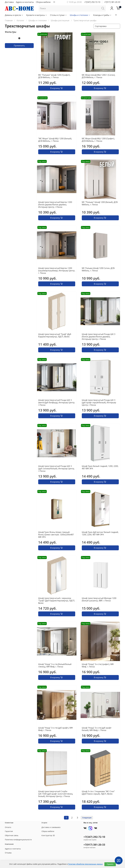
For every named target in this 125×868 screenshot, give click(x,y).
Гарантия (9, 831)
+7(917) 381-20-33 (112, 2)
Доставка (9, 2)
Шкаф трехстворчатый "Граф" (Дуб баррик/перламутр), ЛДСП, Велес (55, 335)
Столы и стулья (58, 15)
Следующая (87, 818)
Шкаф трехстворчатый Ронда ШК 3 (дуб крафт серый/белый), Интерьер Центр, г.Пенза (99, 403)
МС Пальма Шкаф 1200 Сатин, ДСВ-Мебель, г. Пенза (98, 269)
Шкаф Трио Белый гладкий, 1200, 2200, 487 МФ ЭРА (100, 467)
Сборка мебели (43, 2)
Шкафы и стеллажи (80, 15)
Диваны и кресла (14, 15)
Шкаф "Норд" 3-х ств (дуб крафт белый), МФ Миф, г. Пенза (97, 729)
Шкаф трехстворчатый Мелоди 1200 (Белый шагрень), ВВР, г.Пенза (99, 599)
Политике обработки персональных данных (85, 864)
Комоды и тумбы (102, 15)
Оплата (8, 827)
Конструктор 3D (48, 835)
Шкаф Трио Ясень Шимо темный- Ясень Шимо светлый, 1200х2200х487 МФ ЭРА (56, 535)
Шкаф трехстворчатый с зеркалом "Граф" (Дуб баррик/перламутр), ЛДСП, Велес (57, 601)
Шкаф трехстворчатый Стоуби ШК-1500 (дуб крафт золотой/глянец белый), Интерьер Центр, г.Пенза (55, 794)
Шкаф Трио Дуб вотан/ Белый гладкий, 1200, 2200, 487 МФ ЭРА (100, 533)
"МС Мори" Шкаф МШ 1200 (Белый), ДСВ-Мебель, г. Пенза (55, 140)
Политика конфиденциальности (18, 840)
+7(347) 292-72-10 (92, 2)
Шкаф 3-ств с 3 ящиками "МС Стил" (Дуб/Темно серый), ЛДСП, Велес (98, 793)
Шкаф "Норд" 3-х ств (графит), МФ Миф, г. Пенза (98, 665)
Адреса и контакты (25, 2)
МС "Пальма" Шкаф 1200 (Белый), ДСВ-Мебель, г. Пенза (100, 203)
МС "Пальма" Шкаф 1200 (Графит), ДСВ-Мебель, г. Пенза (54, 76)
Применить (19, 46)
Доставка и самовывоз (51, 827)
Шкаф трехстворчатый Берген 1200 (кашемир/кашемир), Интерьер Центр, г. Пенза (57, 271)
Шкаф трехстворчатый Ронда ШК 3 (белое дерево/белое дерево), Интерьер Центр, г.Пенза (99, 337)
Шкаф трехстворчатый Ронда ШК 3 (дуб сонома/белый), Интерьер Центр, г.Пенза (56, 469)
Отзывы (8, 853)
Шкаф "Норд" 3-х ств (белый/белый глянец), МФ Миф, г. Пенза (55, 665)
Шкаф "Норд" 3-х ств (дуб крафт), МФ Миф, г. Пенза (55, 729)
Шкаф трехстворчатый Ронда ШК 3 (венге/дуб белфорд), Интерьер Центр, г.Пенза (57, 403)
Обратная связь (12, 835)
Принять (110, 864)
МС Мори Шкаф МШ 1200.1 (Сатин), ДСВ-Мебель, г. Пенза (99, 76)
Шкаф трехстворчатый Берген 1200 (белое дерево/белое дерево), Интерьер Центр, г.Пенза (55, 205)
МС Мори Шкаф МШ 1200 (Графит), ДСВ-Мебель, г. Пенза (98, 140)
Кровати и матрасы (37, 15)
